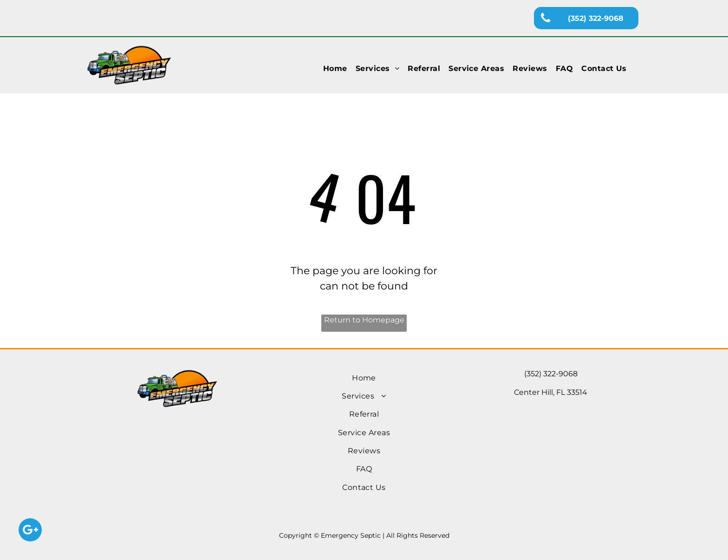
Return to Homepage (364, 320)
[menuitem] (335, 69)
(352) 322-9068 (551, 374)
